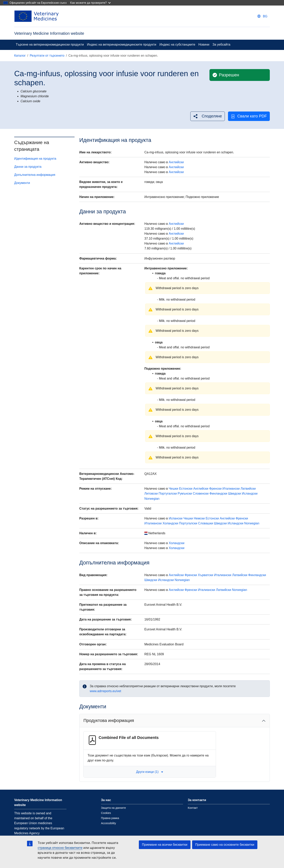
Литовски (151, 494)
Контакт (193, 808)
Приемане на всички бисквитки (165, 845)
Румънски (185, 494)
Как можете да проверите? (90, 3)
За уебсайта (221, 45)
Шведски (235, 494)
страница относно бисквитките (60, 848)
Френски (215, 489)
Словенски (201, 494)
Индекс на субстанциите (177, 45)
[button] (208, 116)
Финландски (218, 494)
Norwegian (152, 499)
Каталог (20, 56)
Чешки (173, 489)
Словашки (206, 523)
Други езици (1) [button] (150, 772)
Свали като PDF (249, 116)
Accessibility (108, 823)
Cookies (106, 813)
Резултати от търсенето (47, 56)
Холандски (170, 523)
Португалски (168, 494)
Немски (199, 518)
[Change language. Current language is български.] (262, 16)
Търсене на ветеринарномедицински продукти (50, 45)
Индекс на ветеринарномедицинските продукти (122, 45)
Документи (22, 183)
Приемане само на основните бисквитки (225, 845)
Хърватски (206, 575)
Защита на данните (113, 808)
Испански (176, 518)
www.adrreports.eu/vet (105, 691)
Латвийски (248, 489)
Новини (204, 45)
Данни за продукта (28, 167)
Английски (176, 162)
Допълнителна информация (35, 175)
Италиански (231, 489)
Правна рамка (110, 818)
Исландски (250, 494)
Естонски (186, 489)
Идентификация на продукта (35, 159)
